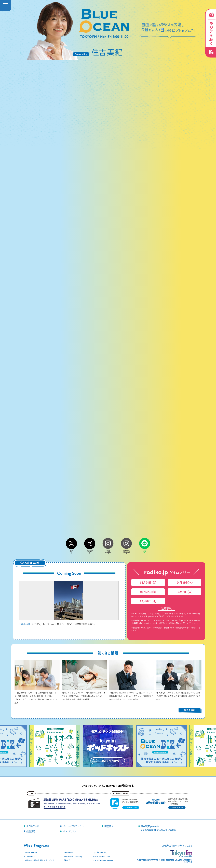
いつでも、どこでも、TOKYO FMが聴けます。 (108, 786)
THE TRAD (69, 852)
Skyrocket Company (73, 856)
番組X (71, 551)
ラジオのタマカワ (100, 852)
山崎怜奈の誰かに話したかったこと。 (40, 860)
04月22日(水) (148, 592)
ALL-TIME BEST (30, 856)
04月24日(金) (148, 582)
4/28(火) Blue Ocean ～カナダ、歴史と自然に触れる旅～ (69, 603)
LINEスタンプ (145, 551)
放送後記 (31, 831)
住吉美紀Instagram (126, 551)
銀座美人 (109, 826)
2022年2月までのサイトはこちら (177, 845)
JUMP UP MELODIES (101, 856)
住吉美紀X (90, 551)
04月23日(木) (185, 582)
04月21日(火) (185, 592)
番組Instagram (108, 551)
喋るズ (67, 860)
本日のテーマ (32, 826)
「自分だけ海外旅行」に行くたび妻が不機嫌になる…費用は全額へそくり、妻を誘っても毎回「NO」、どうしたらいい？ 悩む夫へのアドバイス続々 (37, 696)
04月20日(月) (148, 601)
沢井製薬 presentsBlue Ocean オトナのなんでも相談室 (158, 828)
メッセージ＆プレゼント (73, 826)
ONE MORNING (30, 852)
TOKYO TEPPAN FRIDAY (103, 860)
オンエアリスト (70, 831)
